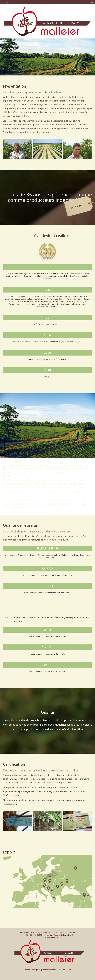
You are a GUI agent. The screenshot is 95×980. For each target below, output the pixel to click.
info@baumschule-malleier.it (62, 935)
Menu (6, 2)
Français (89, 2)
